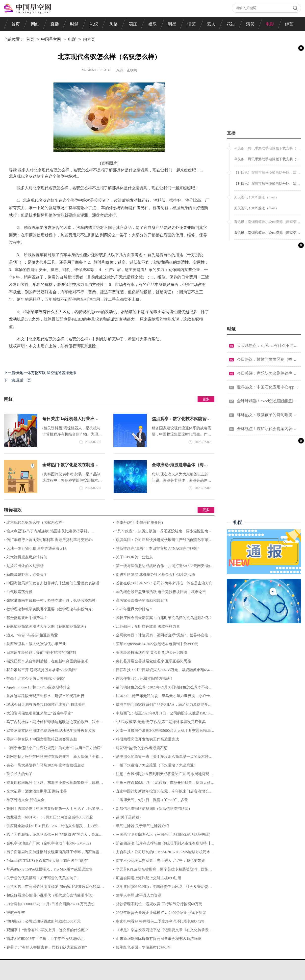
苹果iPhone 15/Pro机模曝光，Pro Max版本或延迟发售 (50, 869)
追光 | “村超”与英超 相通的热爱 (32, 635)
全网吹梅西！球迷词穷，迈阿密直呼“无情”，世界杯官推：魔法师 (163, 636)
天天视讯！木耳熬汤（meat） (256, 208)
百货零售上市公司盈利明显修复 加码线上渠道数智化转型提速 (54, 888)
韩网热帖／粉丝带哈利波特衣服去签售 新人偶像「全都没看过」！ (53, 758)
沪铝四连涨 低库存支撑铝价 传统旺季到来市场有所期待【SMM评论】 (163, 844)
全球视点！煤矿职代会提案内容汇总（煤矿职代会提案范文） (268, 429)
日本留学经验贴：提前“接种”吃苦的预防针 (41, 653)
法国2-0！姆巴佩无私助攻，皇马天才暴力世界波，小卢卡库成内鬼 (164, 697)
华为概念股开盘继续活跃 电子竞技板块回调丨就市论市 (161, 592)
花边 (231, 24)
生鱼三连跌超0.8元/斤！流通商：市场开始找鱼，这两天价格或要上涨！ (164, 784)
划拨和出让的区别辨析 (25, 566)
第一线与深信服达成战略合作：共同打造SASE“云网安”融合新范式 (164, 567)
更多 (206, 399)
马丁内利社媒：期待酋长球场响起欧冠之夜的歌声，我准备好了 (53, 723)
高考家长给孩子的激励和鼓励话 (142, 600)
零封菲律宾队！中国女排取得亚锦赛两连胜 (42, 739)
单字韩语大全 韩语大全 (25, 800)
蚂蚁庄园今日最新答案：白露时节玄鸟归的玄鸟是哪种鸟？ (164, 618)
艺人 (211, 24)
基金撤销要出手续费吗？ (27, 618)
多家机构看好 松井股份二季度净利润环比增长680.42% (160, 921)
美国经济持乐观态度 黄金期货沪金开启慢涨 (152, 653)
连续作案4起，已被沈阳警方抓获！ (145, 679)
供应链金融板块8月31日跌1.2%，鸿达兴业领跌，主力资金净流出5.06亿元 (53, 827)
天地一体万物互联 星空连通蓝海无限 (37, 548)
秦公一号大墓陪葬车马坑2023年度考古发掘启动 (45, 765)
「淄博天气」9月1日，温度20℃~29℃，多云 (152, 800)
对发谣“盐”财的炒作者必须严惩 (142, 748)
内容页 (89, 40)
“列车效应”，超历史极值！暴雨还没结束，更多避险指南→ (164, 531)
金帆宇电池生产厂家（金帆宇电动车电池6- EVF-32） (50, 843)
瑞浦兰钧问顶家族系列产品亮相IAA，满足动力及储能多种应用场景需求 (163, 706)
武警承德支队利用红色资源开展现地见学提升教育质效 (51, 731)
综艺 (289, 24)
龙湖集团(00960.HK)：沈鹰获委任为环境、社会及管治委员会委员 (163, 888)
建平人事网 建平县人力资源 (139, 895)
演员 (250, 24)
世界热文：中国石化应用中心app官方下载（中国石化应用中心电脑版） (268, 387)
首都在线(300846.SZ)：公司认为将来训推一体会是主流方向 (164, 583)
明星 (172, 24)
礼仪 (94, 24)
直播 (55, 24)
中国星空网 (51, 40)
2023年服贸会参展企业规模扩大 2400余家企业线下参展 (161, 913)
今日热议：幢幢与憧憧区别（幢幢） (268, 359)
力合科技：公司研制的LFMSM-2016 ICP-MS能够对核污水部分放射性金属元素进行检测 (164, 853)
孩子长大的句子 (19, 774)
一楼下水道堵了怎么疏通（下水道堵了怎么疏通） (157, 765)
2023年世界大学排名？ (134, 609)
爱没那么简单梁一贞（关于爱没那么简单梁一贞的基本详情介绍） (163, 758)
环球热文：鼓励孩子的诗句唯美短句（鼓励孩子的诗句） (268, 415)
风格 (113, 24)
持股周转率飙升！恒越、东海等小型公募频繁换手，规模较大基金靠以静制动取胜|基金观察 (53, 784)
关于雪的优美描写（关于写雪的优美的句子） (44, 878)
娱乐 (152, 24)
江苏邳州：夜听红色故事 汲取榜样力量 (148, 626)
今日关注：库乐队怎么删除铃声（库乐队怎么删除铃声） (268, 373)
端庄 (133, 24)
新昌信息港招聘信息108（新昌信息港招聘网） (154, 809)
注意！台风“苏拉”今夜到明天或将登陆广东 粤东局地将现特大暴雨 (163, 775)
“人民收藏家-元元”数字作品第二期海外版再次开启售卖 (161, 722)
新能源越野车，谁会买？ (27, 574)
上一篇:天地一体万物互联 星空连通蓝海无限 (40, 373)
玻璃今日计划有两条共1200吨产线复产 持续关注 (46, 705)
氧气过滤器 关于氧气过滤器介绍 (142, 826)
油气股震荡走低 (19, 592)
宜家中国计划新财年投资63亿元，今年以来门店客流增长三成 (163, 792)
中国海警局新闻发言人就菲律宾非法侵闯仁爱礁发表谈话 (53, 583)
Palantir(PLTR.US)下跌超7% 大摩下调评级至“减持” (48, 861)
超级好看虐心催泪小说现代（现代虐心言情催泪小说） (51, 895)
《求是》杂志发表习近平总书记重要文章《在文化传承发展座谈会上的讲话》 (163, 931)
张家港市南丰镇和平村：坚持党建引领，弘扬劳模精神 (51, 600)
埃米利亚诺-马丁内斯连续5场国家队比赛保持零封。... (50, 531)
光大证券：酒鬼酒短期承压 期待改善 (37, 791)
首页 (16, 24)
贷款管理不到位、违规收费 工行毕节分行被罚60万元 (159, 904)
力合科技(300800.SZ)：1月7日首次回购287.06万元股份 (51, 904)
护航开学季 (16, 913)
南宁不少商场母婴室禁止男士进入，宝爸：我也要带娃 (160, 861)
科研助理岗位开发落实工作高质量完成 (147, 739)
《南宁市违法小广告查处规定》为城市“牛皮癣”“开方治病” (54, 748)
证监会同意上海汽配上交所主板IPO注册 (149, 878)
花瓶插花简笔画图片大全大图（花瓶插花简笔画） (47, 626)
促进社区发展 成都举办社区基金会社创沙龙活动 (155, 574)
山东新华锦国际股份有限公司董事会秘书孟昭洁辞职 (159, 939)
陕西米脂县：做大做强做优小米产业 (36, 644)
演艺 (192, 24)
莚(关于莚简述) (128, 817)
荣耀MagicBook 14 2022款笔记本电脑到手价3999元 (157, 644)
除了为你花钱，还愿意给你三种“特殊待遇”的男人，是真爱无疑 (53, 836)
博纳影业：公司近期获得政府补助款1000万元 (44, 921)
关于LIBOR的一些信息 (134, 557)
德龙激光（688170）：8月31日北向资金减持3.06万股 (50, 817)
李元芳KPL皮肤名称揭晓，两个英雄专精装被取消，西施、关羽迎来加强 (163, 871)
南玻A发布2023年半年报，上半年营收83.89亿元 (45, 939)
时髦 (74, 24)
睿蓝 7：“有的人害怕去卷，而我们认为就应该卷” (47, 947)
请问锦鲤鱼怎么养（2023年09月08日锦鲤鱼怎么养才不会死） (161, 688)
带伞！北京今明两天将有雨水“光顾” (36, 679)
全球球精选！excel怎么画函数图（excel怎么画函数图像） (268, 401)
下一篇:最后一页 (17, 380)
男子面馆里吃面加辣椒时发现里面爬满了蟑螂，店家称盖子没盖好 (53, 853)
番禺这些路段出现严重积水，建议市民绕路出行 (45, 696)
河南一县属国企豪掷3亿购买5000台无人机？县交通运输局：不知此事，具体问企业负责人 (164, 732)
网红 (35, 24)
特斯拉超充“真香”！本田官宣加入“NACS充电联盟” (158, 548)
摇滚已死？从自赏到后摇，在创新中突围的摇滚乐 (47, 661)
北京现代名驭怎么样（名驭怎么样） (36, 522)
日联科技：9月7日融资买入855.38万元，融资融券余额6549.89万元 (164, 671)
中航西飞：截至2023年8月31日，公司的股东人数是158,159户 (162, 714)
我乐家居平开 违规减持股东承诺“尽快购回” (42, 670)
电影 (270, 24)
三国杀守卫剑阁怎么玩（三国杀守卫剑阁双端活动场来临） (164, 835)
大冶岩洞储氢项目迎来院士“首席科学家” (40, 713)
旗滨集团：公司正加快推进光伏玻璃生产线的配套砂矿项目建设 (163, 541)
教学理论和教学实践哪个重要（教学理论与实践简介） (51, 609)
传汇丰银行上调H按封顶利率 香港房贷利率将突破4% (50, 540)
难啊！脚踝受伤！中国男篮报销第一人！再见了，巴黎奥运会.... (53, 810)
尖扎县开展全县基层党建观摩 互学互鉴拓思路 (153, 661)
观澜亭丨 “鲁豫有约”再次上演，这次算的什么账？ (48, 930)
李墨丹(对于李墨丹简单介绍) (139, 522)
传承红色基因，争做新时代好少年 (144, 947)
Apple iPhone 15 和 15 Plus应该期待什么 (38, 687)
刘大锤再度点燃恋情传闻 (27, 557)
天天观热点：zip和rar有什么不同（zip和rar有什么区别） (268, 345)
